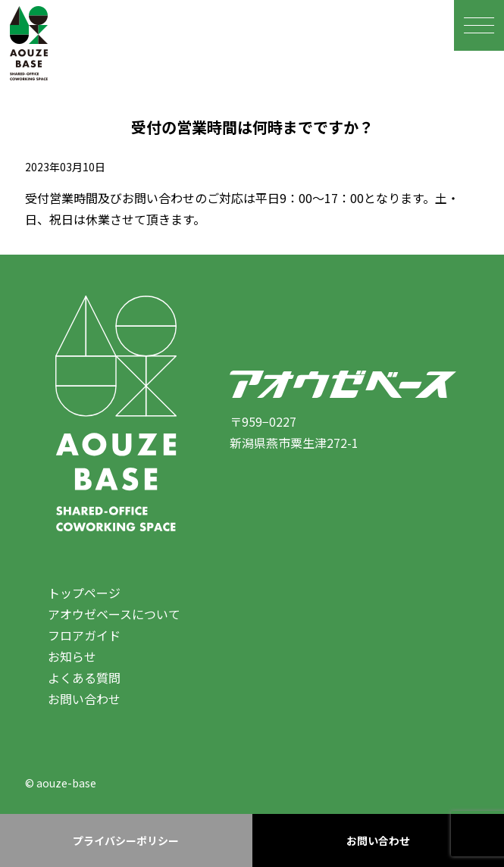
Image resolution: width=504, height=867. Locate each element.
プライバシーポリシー (126, 840)
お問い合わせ (84, 699)
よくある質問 (84, 678)
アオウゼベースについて (114, 614)
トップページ (84, 593)
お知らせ (72, 656)
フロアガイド (84, 635)
